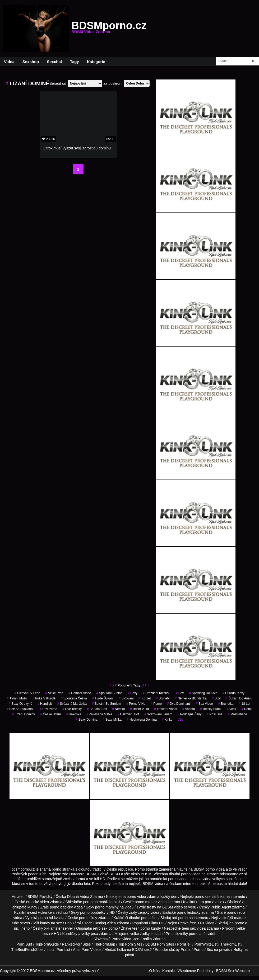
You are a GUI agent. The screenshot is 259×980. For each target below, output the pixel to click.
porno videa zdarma (143, 897)
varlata (189, 709)
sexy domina (87, 720)
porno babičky (61, 907)
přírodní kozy (233, 693)
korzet (145, 698)
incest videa (37, 912)
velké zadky (140, 934)
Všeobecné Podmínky (195, 971)
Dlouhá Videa (78, 897)
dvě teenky (72, 709)
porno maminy (107, 907)
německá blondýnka (191, 698)
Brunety (163, 698)
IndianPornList (58, 950)
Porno (116, 939)
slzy (216, 698)
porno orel (203, 897)
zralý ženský (139, 912)
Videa (9, 62)
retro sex (100, 928)
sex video (204, 704)
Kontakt (168, 971)
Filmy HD (157, 923)
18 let (244, 704)
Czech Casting (94, 923)
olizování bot (128, 714)
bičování (126, 698)
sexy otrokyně (20, 704)
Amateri (18, 897)
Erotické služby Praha (173, 950)
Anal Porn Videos (87, 950)
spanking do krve (203, 693)
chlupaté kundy (25, 907)
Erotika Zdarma (153, 939)
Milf (36, 923)
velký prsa (90, 934)
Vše (180, 720)
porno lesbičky (189, 912)
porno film (149, 918)
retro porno (205, 902)
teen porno (141, 928)
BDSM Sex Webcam (233, 971)
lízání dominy (23, 714)
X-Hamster (53, 928)
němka (118, 709)
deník (247, 709)
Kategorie (96, 62)
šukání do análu (239, 698)
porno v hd (136, 704)
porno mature (146, 902)
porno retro (236, 912)
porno (156, 704)
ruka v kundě (44, 698)
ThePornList (230, 944)
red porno (180, 918)
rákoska (74, 714)
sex (180, 693)
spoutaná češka (74, 698)
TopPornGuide (47, 944)
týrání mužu (17, 698)
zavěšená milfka (99, 714)
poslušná (215, 714)
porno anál (198, 934)
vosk (232, 709)
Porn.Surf (24, 944)
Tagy (75, 62)
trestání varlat (166, 709)
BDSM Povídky (40, 897)
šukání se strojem (107, 704)
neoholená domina (142, 720)
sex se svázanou (20, 709)
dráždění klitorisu (157, 693)
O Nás (154, 971)
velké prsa (54, 693)
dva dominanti (179, 704)
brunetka (226, 704)
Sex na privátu (219, 950)
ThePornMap (105, 944)
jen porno (236, 923)
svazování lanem (158, 714)
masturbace (237, 714)
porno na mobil (96, 902)
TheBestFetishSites (27, 950)
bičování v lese (27, 693)
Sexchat (54, 62)
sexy (133, 693)
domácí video (80, 693)
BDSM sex (141, 950)
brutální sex (97, 709)
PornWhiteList (206, 944)
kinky (167, 720)
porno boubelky (93, 912)
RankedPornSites (76, 944)
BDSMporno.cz (109, 29)
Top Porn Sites (130, 944)
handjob (45, 704)
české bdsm (50, 714)
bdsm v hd (139, 709)
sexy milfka (112, 720)
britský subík (211, 709)
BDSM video (173, 907)
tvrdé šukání (103, 698)
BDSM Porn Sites (160, 944)
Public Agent (221, 907)
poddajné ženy (190, 714)
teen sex (189, 928)
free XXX (197, 923)
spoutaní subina (109, 693)
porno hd (46, 918)
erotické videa (38, 902)
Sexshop (31, 62)
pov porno (48, 709)
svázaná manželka (72, 704)
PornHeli (184, 944)
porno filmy (88, 918)
